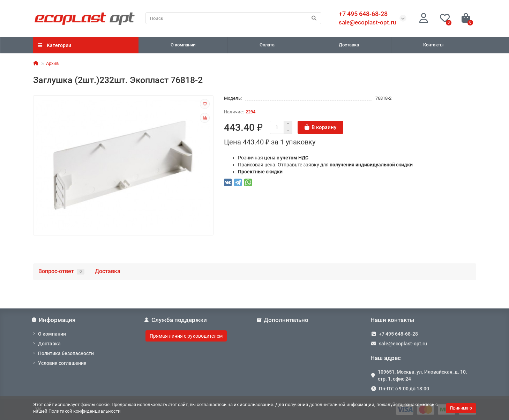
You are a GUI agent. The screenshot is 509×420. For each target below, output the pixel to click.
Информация (54, 320)
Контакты (433, 45)
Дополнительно (283, 320)
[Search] (233, 18)
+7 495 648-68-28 (398, 334)
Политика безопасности (66, 353)
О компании (183, 45)
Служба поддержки (176, 320)
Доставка (349, 45)
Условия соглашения (62, 363)
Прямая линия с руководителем (186, 336)
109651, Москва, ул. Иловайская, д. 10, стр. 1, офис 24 (422, 375)
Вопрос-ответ (61, 271)
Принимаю (461, 408)
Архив (52, 63)
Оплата (267, 45)
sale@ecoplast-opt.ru (367, 22)
